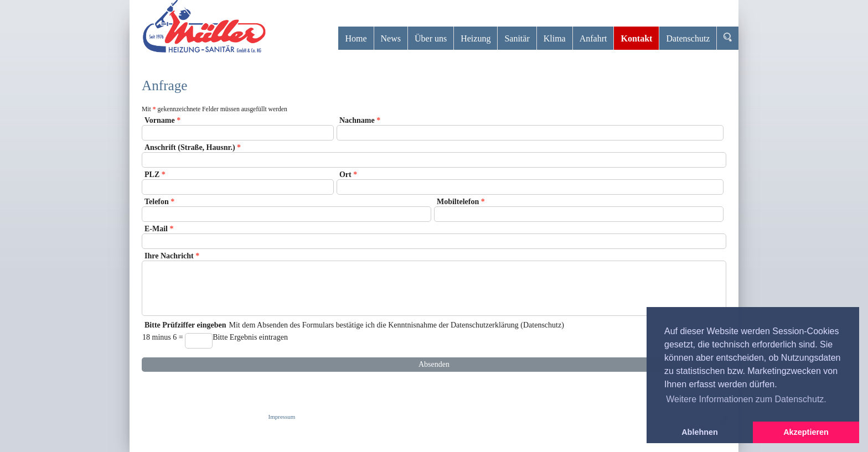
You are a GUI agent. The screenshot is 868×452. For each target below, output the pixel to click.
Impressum (282, 417)
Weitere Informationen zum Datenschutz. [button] (746, 399)
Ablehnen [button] (700, 432)
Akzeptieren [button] (806, 432)
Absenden (434, 364)
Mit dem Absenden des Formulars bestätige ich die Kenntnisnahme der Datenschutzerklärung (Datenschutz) (434, 338)
